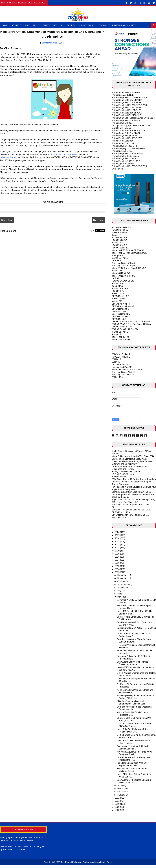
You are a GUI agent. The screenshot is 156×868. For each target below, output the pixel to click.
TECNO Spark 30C (121, 248)
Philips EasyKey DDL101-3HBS (127, 110)
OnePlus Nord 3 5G (121, 314)
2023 (117, 541)
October (121, 581)
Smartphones (50, 25)
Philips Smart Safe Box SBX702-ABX (129, 131)
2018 (117, 557)
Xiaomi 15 (116, 235)
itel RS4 (115, 278)
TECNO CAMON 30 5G (123, 281)
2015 (117, 566)
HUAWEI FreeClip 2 (121, 357)
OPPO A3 (116, 260)
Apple (36, 25)
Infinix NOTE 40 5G (121, 273)
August (121, 588)
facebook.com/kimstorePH (65, 154)
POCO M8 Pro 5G (120, 230)
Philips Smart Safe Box (122, 141)
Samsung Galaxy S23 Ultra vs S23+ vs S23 (132, 510)
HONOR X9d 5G (119, 232)
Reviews (71, 25)
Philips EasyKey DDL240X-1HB (127, 115)
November (122, 578)
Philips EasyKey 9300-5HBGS (126, 161)
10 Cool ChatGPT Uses (123, 474)
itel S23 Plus (117, 286)
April (120, 786)
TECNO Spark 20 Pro (122, 327)
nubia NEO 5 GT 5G (121, 227)
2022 (117, 544)
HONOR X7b (118, 291)
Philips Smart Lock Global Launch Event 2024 (133, 118)
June (120, 594)
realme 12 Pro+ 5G (121, 288)
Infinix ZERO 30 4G (121, 339)
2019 (117, 554)
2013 (117, 572)
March (121, 789)
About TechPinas (20, 25)
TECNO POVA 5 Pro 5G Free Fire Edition (131, 322)
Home (5, 25)
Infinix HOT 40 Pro (120, 337)
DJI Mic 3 (116, 362)
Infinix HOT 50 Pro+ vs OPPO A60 (128, 250)
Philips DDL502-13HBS (123, 95)
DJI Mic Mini (117, 377)
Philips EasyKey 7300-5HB (124, 146)
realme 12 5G (118, 283)
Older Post (98, 220)
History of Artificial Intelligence (126, 472)
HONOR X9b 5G (119, 299)
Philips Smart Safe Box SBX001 (127, 133)
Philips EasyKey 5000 (122, 123)
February (122, 792)
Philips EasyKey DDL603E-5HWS (128, 153)
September (123, 585)
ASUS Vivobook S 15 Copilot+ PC (128, 370)
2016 (117, 563)
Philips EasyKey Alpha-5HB (125, 136)
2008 (117, 810)
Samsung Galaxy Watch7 (124, 372)
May (120, 597)
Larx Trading (117, 169)
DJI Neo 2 (116, 359)
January (121, 795)
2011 (117, 801)
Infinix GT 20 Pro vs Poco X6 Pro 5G (129, 268)
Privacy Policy (87, 25)
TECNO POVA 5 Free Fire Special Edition (131, 324)
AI (62, 25)
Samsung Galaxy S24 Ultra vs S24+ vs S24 (132, 492)
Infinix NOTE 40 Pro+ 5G (123, 276)
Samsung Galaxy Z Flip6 (123, 266)
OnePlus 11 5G (119, 311)
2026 (117, 532)
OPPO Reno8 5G (120, 317)
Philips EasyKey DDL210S (124, 159)
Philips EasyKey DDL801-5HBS (127, 103)
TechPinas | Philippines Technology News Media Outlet (86, 862)
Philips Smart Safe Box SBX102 (127, 100)
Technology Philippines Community (117, 25)
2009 (117, 807)
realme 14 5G (118, 243)
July (119, 591)
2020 (117, 551)
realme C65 (117, 271)
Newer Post (7, 220)
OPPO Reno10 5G (120, 309)
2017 (117, 560)
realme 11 (116, 334)
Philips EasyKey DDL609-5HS (126, 120)
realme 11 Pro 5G (120, 332)
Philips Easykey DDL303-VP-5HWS (128, 148)
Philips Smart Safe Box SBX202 (127, 113)
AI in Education (119, 477)
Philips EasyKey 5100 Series (125, 156)
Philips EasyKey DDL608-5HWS (127, 138)
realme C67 (117, 301)
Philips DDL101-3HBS (122, 151)
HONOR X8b (118, 294)
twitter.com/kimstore (9, 157)
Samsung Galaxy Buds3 (123, 375)
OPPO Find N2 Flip (121, 512)
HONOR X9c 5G (119, 245)
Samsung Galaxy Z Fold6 (124, 263)
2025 (117, 535)
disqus (91, 231)
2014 (117, 569)
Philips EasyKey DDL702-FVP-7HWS (129, 97)
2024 (117, 538)
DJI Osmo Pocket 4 (121, 354)
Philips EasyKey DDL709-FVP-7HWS (129, 166)
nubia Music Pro (119, 238)
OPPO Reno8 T (119, 319)
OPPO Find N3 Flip (121, 304)
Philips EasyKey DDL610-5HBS (127, 108)
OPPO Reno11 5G (120, 296)
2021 (117, 548)
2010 (117, 804)
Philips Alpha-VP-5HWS (123, 164)
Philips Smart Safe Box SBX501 (127, 92)
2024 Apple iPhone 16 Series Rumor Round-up (134, 479)
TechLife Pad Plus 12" (122, 367)
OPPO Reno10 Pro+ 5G (123, 306)
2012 (117, 798)
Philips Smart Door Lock (123, 143)
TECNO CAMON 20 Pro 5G (125, 329)
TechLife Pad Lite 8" (121, 365)
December (122, 575)
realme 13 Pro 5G (120, 258)
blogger (100, 231)
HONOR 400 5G (119, 240)
